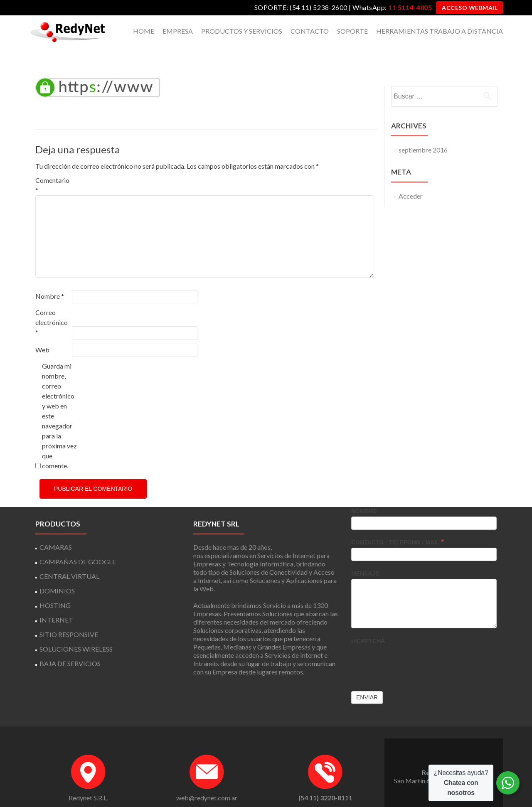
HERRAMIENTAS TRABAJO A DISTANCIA (440, 31)
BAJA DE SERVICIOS (70, 649)
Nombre (50, 282)
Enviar (367, 683)
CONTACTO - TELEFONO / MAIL (397, 528)
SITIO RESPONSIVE (69, 620)
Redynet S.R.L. (88, 783)
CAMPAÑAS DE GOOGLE (78, 547)
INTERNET (56, 605)
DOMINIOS (57, 576)
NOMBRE (364, 497)
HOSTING (55, 591)
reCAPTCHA (368, 626)
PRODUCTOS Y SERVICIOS (242, 31)
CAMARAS (56, 533)
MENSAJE (365, 559)
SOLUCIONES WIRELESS (76, 634)
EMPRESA (178, 31)
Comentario (52, 171)
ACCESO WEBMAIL (470, 8)
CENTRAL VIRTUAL (69, 562)
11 (410, 7)
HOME (144, 31)
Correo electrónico (52, 308)
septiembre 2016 (423, 135)
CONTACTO (310, 31)
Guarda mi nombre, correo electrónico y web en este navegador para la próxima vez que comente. (59, 401)
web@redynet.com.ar (207, 783)
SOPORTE (352, 31)
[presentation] (414, 648)
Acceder (411, 181)
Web (42, 335)
